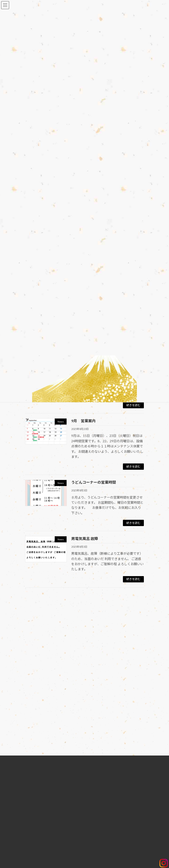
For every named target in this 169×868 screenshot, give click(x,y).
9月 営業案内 (83, 421)
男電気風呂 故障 (85, 539)
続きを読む (133, 405)
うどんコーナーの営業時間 (94, 482)
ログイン (34, 613)
